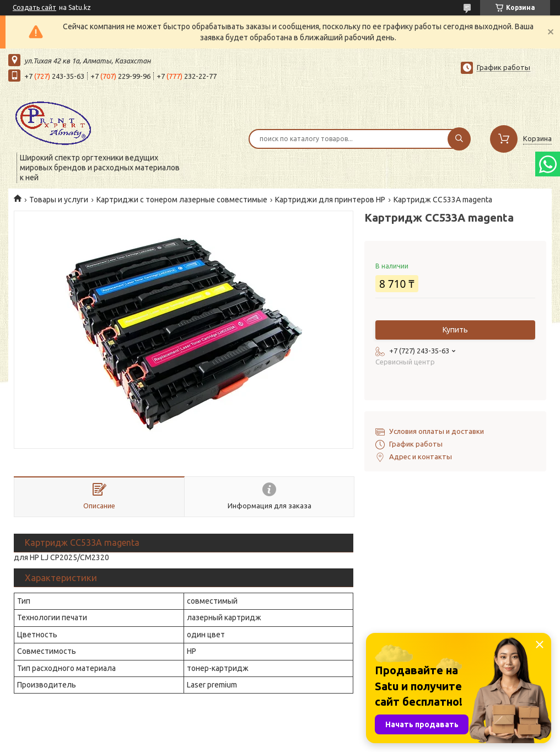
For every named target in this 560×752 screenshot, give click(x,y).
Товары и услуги (59, 200)
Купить (455, 330)
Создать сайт (34, 7)
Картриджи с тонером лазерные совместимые (182, 200)
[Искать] (459, 139)
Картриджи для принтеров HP (330, 200)
